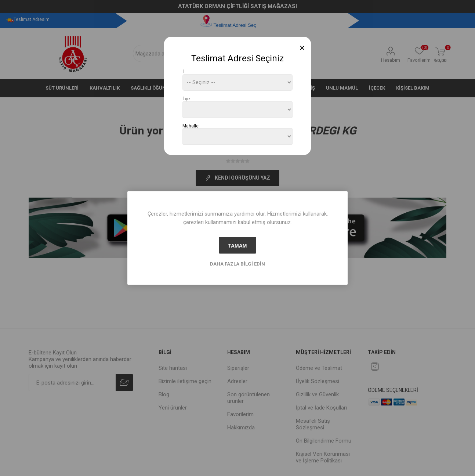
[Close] (302, 48)
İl (184, 72)
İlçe (186, 99)
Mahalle (191, 126)
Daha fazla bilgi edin (237, 264)
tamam (237, 245)
